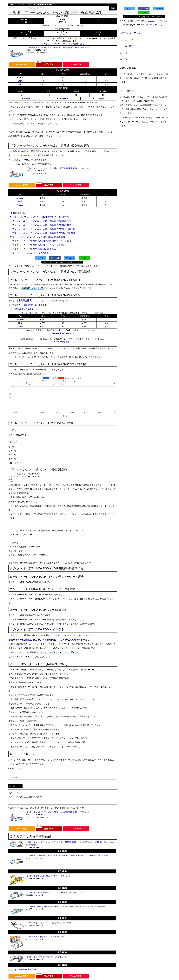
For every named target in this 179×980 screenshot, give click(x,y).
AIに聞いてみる (15, 786)
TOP (11, 4)
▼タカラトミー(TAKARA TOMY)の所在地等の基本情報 (37, 237)
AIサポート (126, 59)
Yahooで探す (76, 64)
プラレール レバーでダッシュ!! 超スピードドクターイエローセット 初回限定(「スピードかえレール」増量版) (68, 856)
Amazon (20, 77)
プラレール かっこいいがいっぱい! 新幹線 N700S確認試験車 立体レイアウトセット (58, 48)
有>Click (62, 35)
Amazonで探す (22, 64)
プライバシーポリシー (132, 33)
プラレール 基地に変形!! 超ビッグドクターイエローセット (49, 876)
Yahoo (20, 84)
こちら (40, 266)
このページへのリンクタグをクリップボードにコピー (62, 262)
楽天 (20, 81)
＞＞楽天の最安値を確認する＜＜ (25, 309)
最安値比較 (62, 851)
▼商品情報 (26, 99)
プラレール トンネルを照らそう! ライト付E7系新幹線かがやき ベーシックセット (57, 892)
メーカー (21, 4)
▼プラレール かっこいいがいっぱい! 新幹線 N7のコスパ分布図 (43, 229)
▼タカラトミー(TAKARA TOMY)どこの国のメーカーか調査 (41, 241)
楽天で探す (49, 64)
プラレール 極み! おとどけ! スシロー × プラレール (46, 937)
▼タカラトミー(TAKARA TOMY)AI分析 (30, 253)
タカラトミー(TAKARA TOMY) (40, 4)
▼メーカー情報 (62, 99)
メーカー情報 (127, 46)
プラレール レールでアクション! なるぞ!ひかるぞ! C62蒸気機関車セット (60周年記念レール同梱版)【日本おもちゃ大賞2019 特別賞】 (70, 843)
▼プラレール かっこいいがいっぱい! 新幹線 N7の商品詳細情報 (43, 233)
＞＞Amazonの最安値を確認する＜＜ (62, 333)
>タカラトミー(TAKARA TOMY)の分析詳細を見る (62, 44)
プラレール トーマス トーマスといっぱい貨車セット (47, 957)
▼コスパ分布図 (99, 99)
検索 (113, 8)
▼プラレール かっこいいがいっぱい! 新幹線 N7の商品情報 (39, 217)
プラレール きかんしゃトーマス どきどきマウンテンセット (49, 923)
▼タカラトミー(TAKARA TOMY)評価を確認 (33, 249)
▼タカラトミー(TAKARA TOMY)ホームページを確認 (37, 245)
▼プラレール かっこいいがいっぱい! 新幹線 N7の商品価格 (40, 225)
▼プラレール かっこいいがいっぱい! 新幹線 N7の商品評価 (40, 221)
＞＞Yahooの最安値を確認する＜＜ (62, 342)
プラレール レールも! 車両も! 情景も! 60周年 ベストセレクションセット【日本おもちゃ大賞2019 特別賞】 (67, 907)
